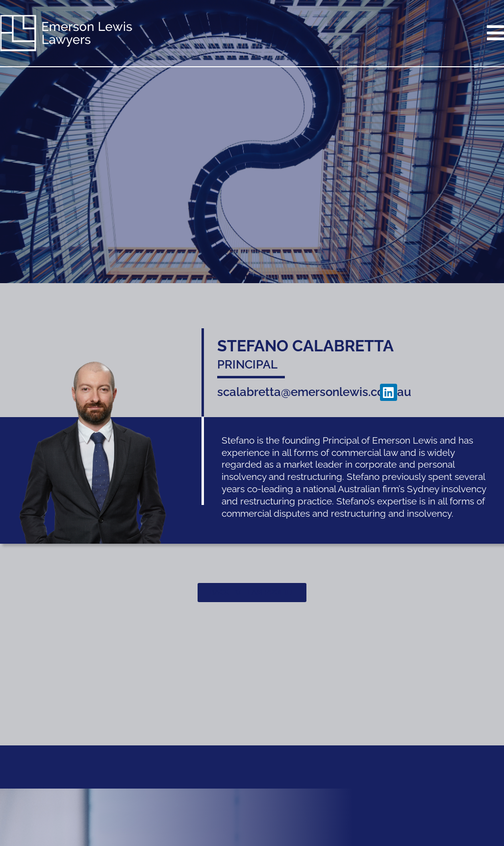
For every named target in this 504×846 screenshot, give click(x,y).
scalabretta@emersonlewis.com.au (314, 392)
